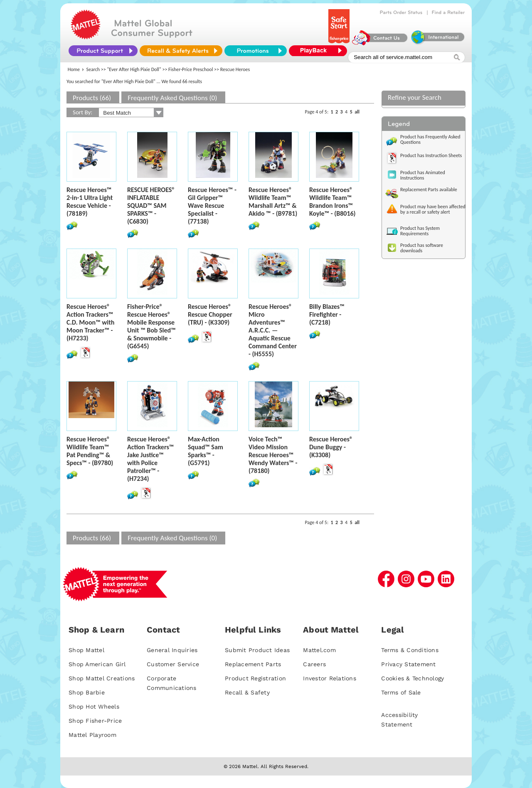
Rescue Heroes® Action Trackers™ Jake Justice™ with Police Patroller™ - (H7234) (150, 459)
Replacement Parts (253, 664)
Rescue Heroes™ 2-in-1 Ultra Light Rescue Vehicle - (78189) (90, 202)
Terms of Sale (401, 692)
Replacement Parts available (429, 190)
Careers (314, 664)
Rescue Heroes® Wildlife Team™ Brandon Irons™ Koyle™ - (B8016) (332, 202)
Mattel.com (319, 650)
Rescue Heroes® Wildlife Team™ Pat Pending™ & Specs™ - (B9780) (90, 451)
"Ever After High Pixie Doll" (134, 69)
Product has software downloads (422, 248)
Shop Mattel (86, 650)
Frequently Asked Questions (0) (172, 98)
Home (74, 69)
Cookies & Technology (413, 678)
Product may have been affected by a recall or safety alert (433, 209)
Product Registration (255, 678)
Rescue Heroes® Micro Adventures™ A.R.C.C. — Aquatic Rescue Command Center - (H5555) (273, 330)
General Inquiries (172, 650)
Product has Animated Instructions (423, 175)
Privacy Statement (408, 664)
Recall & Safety (247, 692)
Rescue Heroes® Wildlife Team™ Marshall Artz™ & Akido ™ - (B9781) (273, 202)
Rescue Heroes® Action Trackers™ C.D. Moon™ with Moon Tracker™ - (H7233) (90, 322)
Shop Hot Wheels (94, 707)
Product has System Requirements (420, 231)
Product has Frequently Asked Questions (430, 139)
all (357, 112)
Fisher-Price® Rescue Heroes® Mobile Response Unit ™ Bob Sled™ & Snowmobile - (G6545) (151, 326)
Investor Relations (330, 678)
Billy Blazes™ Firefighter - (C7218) (327, 314)
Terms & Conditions (410, 650)
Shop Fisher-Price (95, 721)
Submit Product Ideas (257, 650)
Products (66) (92, 98)
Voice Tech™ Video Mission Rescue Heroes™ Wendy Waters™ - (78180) (273, 455)
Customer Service (173, 664)
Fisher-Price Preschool (191, 69)
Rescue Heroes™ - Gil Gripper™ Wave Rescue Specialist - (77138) (212, 206)
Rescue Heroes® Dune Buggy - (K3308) (331, 447)
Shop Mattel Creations (102, 678)
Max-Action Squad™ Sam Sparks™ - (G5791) (206, 451)
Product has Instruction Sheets (431, 155)
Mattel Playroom (92, 735)
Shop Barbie (87, 692)
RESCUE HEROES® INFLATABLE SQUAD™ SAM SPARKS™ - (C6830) (151, 206)
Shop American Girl (97, 664)
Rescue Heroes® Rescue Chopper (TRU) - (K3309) (210, 314)
